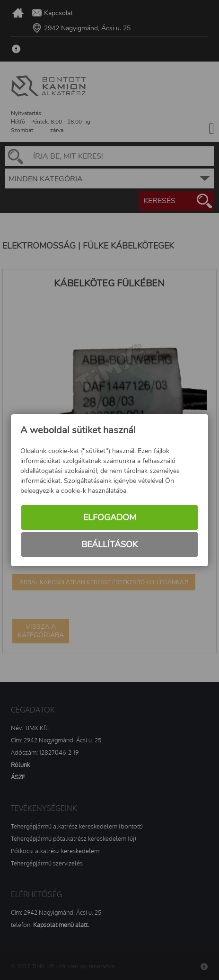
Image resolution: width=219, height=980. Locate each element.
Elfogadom (110, 517)
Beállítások (109, 544)
